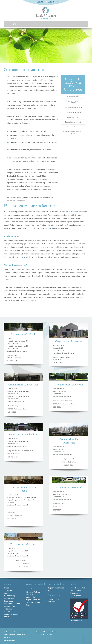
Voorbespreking (9, 596)
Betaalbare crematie (73, 101)
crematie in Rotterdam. (70, 212)
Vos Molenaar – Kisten (78, 588)
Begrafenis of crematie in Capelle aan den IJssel (34, 602)
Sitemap (7, 612)
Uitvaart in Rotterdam (34, 592)
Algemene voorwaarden (21, 632)
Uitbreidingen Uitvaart (12, 604)
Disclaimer (7, 632)
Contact (40, 2)
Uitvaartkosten (9, 598)
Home (6, 593)
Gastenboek (8, 601)
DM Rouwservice (76, 596)
